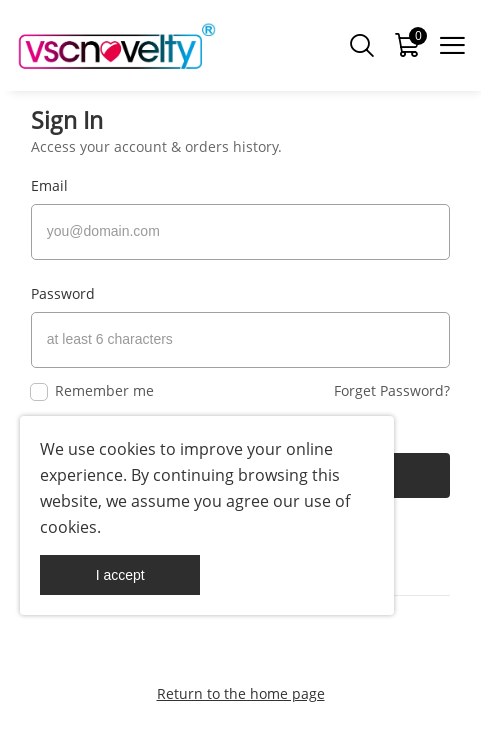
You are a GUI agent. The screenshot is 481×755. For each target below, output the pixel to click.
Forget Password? (392, 390)
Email (49, 185)
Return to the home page (241, 693)
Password (63, 293)
